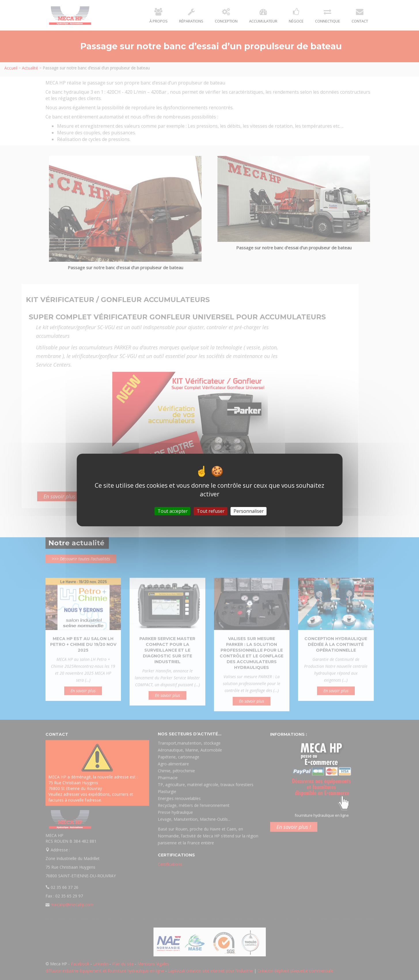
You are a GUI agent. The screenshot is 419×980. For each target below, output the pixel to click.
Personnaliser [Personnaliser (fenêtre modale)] (249, 511)
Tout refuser (211, 511)
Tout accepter (173, 511)
